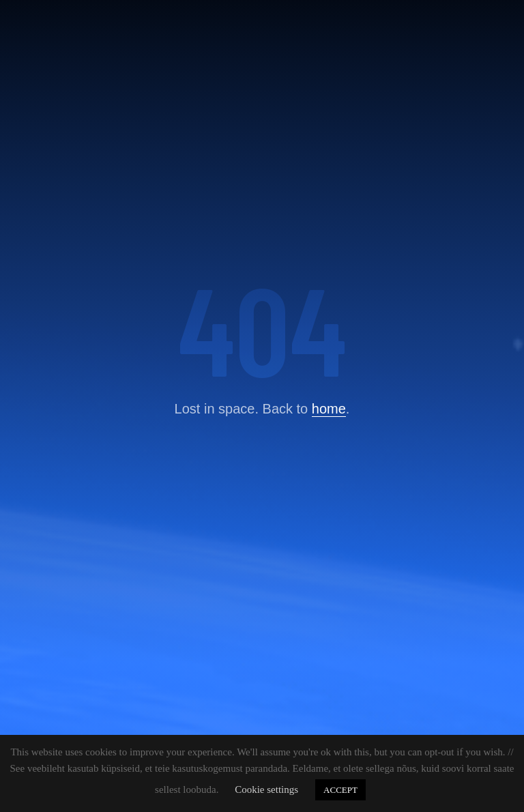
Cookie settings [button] (266, 789)
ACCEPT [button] (340, 790)
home (329, 409)
